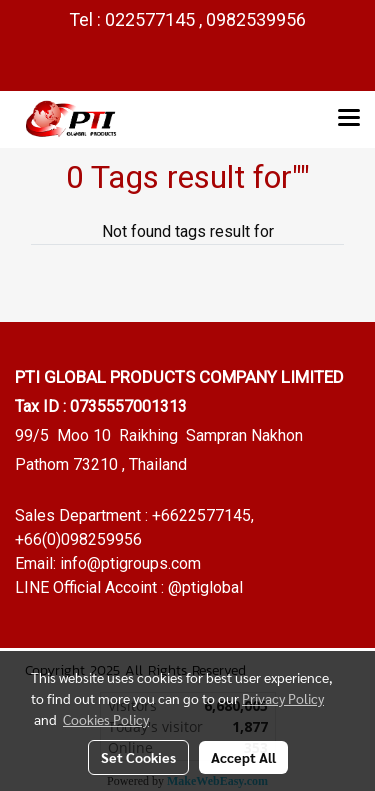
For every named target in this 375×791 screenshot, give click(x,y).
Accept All (243, 757)
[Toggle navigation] (349, 119)
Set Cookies (138, 757)
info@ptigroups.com (130, 563)
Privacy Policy (283, 698)
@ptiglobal (205, 587)
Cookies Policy (106, 719)
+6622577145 (201, 515)
